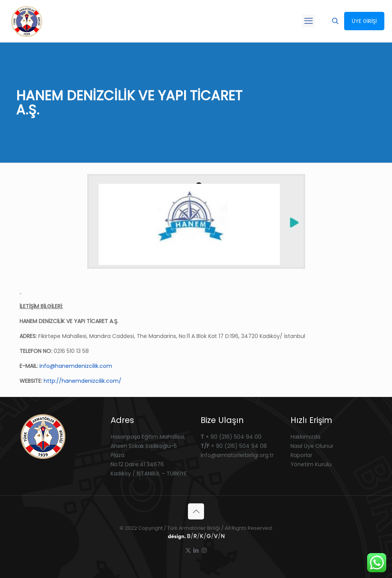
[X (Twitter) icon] (188, 550)
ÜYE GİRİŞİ (364, 21)
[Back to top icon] (196, 511)
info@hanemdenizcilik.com (76, 366)
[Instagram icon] (204, 550)
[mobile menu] (309, 21)
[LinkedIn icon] (196, 550)
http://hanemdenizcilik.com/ (82, 381)
